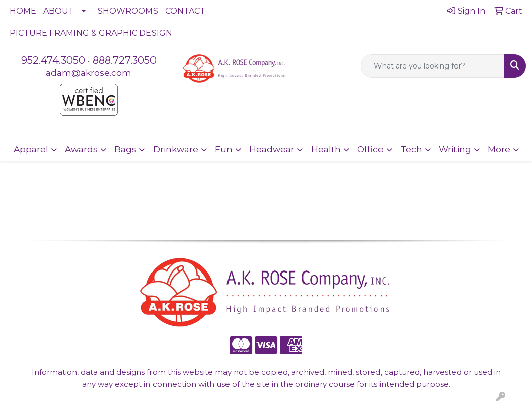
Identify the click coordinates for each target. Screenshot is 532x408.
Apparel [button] (31, 149)
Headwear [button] (272, 149)
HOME (23, 11)
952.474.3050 (53, 60)
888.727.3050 (125, 60)
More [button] (499, 149)
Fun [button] (224, 149)
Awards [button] (81, 149)
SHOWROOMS (128, 11)
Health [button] (326, 149)
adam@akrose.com (89, 72)
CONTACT (185, 11)
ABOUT (59, 11)
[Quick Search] (433, 66)
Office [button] (370, 149)
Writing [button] (455, 149)
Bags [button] (125, 149)
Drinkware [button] (176, 149)
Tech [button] (411, 149)
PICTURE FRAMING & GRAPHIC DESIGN (91, 33)
